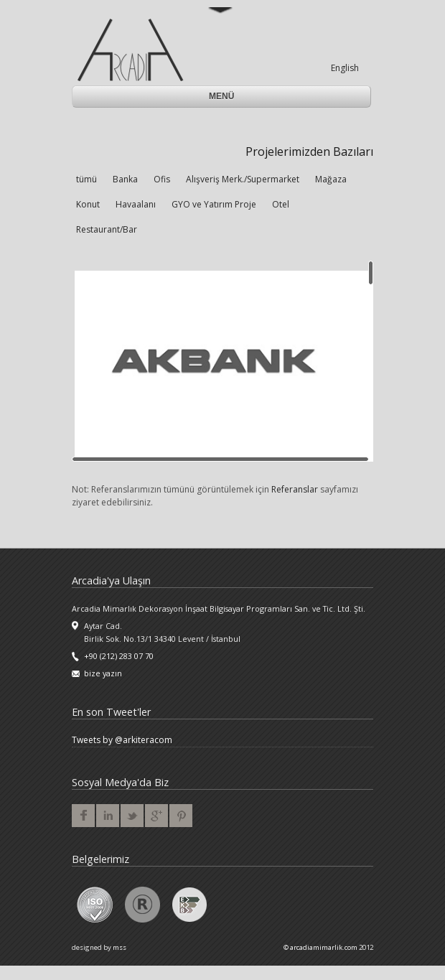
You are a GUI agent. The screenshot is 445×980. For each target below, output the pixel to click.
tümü (86, 179)
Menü (223, 96)
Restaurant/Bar (107, 229)
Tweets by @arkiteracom (122, 740)
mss (120, 947)
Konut (88, 204)
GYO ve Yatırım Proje (214, 204)
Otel (281, 204)
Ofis (162, 179)
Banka (125, 179)
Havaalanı (136, 204)
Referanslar (295, 489)
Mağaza (331, 179)
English (345, 68)
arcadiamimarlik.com (324, 947)
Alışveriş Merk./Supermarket (243, 179)
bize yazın (103, 673)
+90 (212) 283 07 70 (119, 656)
